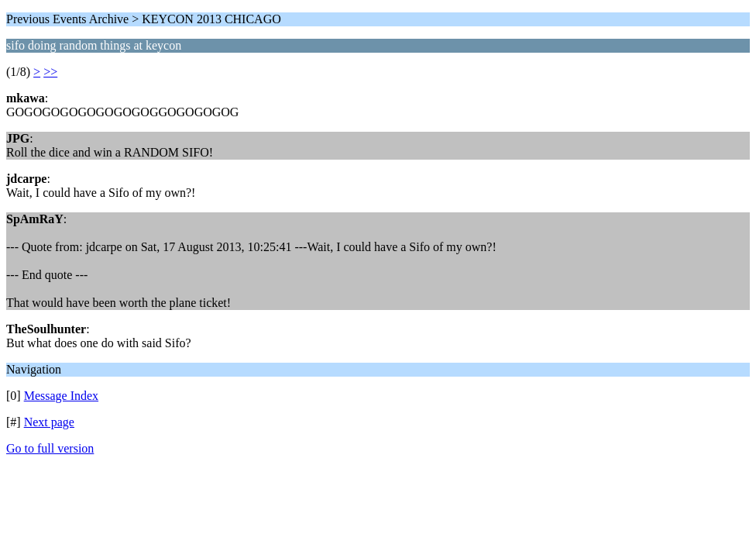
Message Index (61, 396)
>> (50, 72)
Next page (49, 422)
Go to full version (50, 448)
